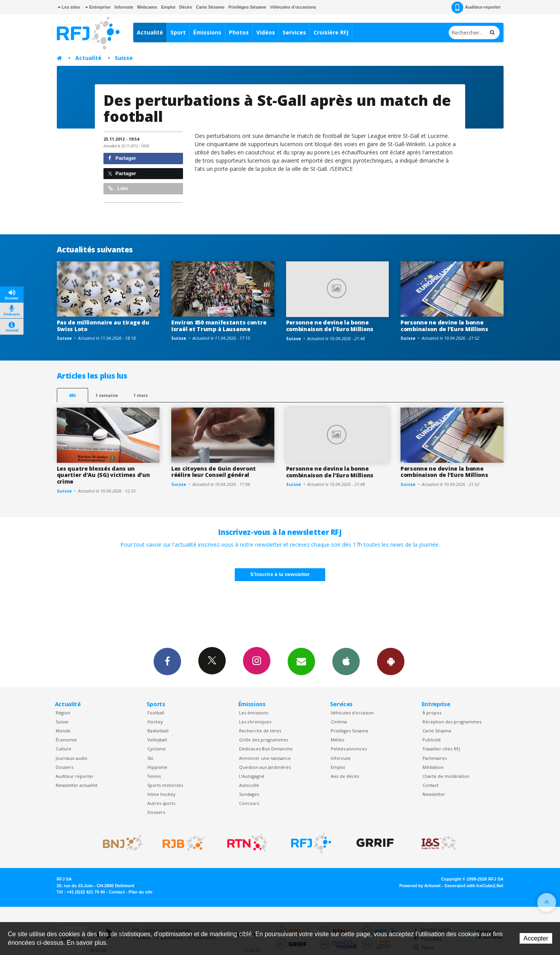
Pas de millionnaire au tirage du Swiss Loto (103, 326)
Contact (430, 785)
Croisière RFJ (331, 32)
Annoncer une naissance (265, 758)
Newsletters (301, 661)
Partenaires (435, 758)
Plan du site (140, 892)
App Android (391, 661)
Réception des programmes (452, 722)
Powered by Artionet (420, 886)
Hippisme (157, 767)
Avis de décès (345, 776)
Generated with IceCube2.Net (474, 886)
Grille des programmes (264, 740)
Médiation (433, 767)
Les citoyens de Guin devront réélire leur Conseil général (214, 472)
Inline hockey (161, 794)
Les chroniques (255, 722)
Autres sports (161, 803)
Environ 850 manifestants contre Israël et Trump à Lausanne (219, 326)
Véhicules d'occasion (352, 713)
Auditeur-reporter (476, 7)
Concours (249, 803)
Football (156, 713)
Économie (66, 740)
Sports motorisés (165, 785)
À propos (432, 713)
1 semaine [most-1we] (107, 395)
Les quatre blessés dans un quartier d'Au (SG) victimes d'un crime (103, 475)
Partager (122, 158)
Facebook (167, 661)
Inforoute (124, 7)
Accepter (536, 938)
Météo (338, 740)
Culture (63, 749)
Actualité (150, 32)
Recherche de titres (260, 731)
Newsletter (434, 794)
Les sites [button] (69, 7)
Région (63, 713)
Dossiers (64, 767)
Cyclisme (157, 749)
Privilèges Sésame (247, 7)
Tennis (154, 776)
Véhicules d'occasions (293, 7)
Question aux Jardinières (265, 767)
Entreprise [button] (98, 7)
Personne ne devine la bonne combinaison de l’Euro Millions (330, 326)
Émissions (207, 32)
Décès (186, 7)
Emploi (168, 7)
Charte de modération (446, 776)
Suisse (124, 58)
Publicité (432, 740)
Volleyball (157, 740)
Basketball (158, 731)
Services (294, 32)
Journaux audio (72, 758)
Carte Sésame (210, 7)
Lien (118, 188)
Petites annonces (349, 749)
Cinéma (339, 722)
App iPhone (346, 661)
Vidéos (266, 32)
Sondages (249, 794)
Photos (239, 32)
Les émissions (254, 713)
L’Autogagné (252, 776)
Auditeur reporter (75, 776)
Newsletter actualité (77, 785)
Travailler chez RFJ (441, 749)
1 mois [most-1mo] (140, 395)
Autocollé (249, 785)
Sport (178, 32)
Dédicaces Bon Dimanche (266, 749)
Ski (150, 758)
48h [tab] (72, 395)
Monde (63, 731)
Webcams (147, 7)
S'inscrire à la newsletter (280, 574)
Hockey (155, 722)
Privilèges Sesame (350, 731)
